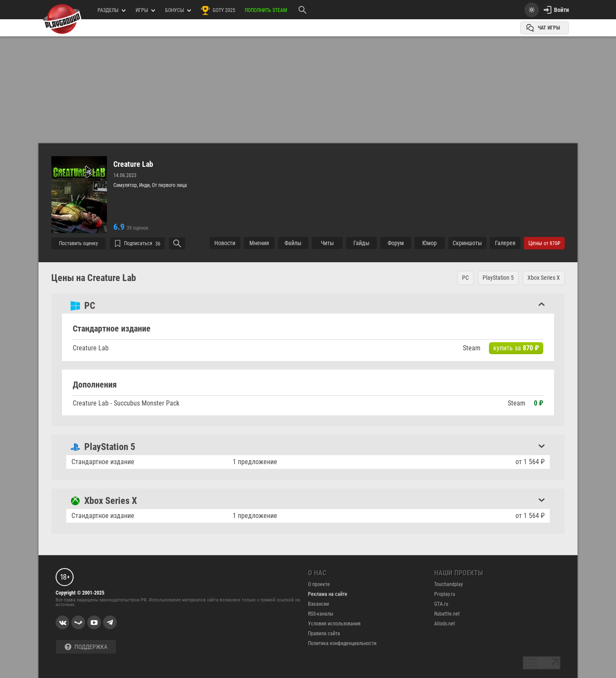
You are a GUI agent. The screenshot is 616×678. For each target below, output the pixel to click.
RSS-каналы (321, 614)
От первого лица (169, 185)
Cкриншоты (467, 243)
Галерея (505, 243)
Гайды (361, 243)
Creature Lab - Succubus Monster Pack (126, 403)
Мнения (259, 243)
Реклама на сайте (328, 594)
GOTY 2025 (218, 10)
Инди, (145, 185)
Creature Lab (133, 164)
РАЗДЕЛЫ (111, 10)
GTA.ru (441, 604)
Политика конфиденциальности (342, 643)
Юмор (429, 243)
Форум (396, 243)
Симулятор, (126, 185)
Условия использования (334, 624)
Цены (544, 243)
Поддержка (86, 647)
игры (145, 10)
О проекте (319, 584)
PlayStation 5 (498, 278)
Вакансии (318, 604)
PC (465, 278)
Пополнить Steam (266, 10)
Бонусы (178, 10)
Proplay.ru (445, 594)
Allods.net (445, 624)
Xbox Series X (544, 278)
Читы (327, 243)
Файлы (293, 243)
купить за (516, 348)
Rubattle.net (447, 614)
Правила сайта (324, 634)
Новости (225, 243)
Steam (472, 348)
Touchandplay (449, 584)
